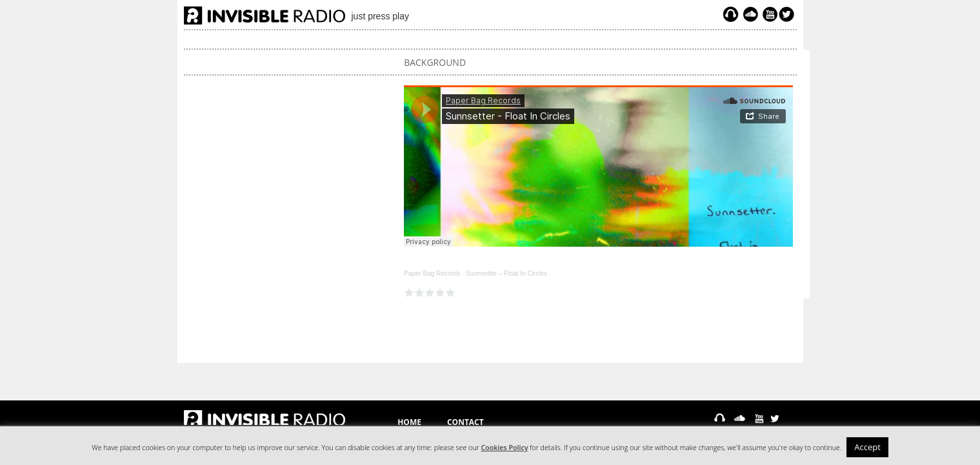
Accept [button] (867, 447)
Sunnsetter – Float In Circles (506, 274)
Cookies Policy (505, 448)
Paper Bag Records (432, 274)
